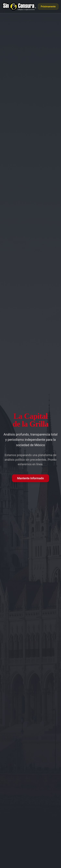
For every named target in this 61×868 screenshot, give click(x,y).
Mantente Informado (31, 478)
